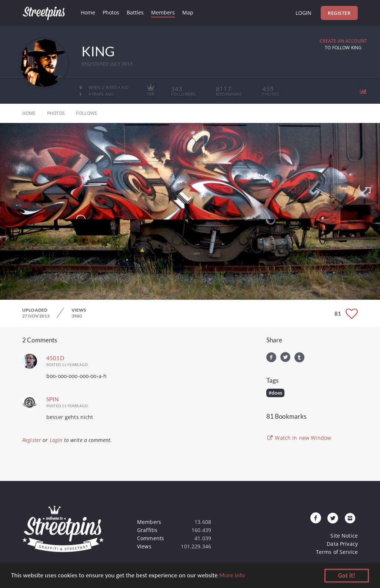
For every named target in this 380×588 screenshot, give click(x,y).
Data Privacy (342, 544)
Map (188, 12)
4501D (55, 358)
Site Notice (344, 536)
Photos (111, 12)
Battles (135, 12)
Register (339, 13)
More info (232, 576)
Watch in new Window (299, 438)
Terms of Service (337, 552)
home (29, 113)
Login (304, 13)
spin (53, 399)
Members (163, 12)
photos (56, 113)
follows (86, 113)
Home (88, 12)
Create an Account (343, 41)
